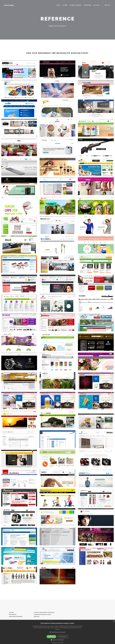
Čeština (107, 5)
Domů (58, 5)
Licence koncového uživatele (44, 612)
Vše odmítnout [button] (63, 637)
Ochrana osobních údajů (43, 615)
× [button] (114, 621)
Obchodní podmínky (16, 617)
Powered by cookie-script (57, 643)
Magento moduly (76, 5)
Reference (88, 5)
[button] (58, 640)
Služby (65, 5)
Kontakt (97, 5)
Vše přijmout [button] (51, 637)
